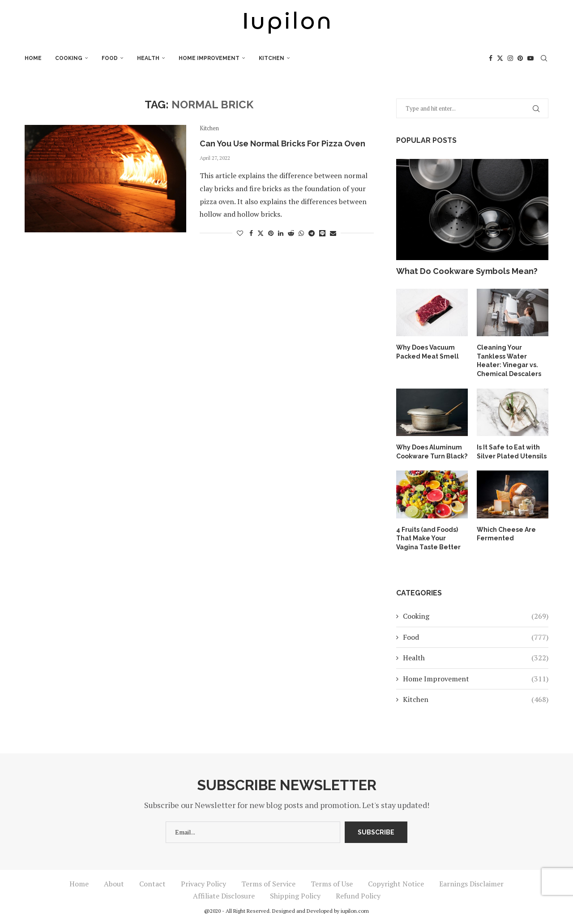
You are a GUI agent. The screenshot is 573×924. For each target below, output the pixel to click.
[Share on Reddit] (291, 233)
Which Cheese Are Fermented (506, 534)
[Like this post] (240, 233)
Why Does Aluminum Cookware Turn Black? (432, 452)
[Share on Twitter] (261, 233)
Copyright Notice (396, 884)
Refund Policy (358, 896)
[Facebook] (491, 58)
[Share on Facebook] (251, 233)
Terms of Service (268, 884)
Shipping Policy (295, 896)
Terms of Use (332, 884)
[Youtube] (530, 58)
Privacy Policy (203, 884)
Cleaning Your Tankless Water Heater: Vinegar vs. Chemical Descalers (509, 361)
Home (33, 58)
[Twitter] (500, 58)
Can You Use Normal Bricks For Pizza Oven (282, 143)
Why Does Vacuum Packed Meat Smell (428, 352)
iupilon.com (355, 911)
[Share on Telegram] (312, 233)
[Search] (544, 58)
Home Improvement (209, 58)
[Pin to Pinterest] (271, 233)
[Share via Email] (333, 233)
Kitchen (272, 58)
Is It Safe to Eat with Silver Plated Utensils (512, 452)
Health (148, 58)
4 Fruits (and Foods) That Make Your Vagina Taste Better (428, 538)
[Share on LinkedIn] (281, 233)
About (114, 884)
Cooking (69, 58)
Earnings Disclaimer (471, 884)
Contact (152, 884)
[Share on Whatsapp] (301, 233)
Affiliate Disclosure (224, 896)
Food (110, 58)
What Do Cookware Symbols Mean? (467, 271)
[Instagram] (510, 58)
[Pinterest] (520, 58)
